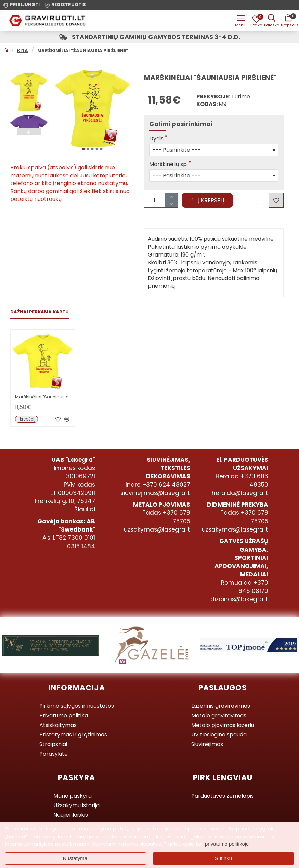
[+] (171, 197)
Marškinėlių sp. (168, 164)
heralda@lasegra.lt (240, 493)
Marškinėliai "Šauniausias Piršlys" (44, 397)
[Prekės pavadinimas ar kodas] (272, 20)
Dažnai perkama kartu (40, 312)
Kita (23, 51)
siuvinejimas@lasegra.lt (155, 493)
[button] (83, 149)
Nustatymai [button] (75, 858)
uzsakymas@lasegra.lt (157, 529)
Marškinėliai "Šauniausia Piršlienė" (83, 51)
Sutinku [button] (223, 858)
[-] (171, 204)
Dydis (156, 139)
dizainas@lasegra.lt (239, 599)
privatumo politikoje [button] (227, 844)
